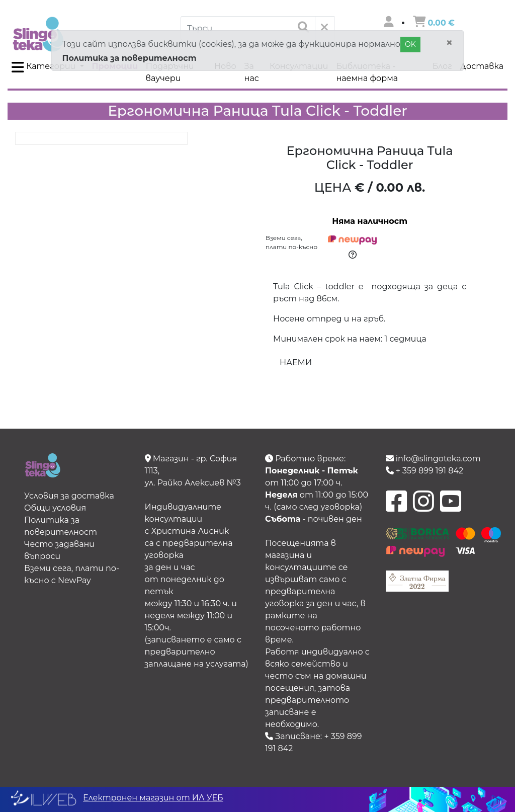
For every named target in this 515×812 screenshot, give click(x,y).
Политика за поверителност (129, 58)
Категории (45, 67)
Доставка (482, 66)
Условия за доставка (69, 496)
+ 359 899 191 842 (425, 471)
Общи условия (55, 508)
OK (410, 44)
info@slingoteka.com (433, 459)
